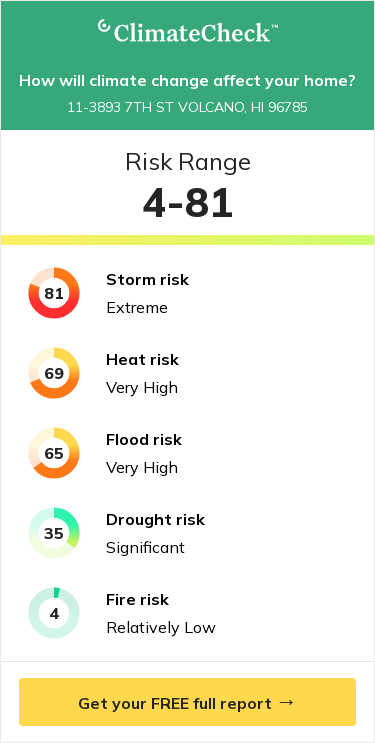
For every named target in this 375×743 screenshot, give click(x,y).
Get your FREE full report (188, 701)
